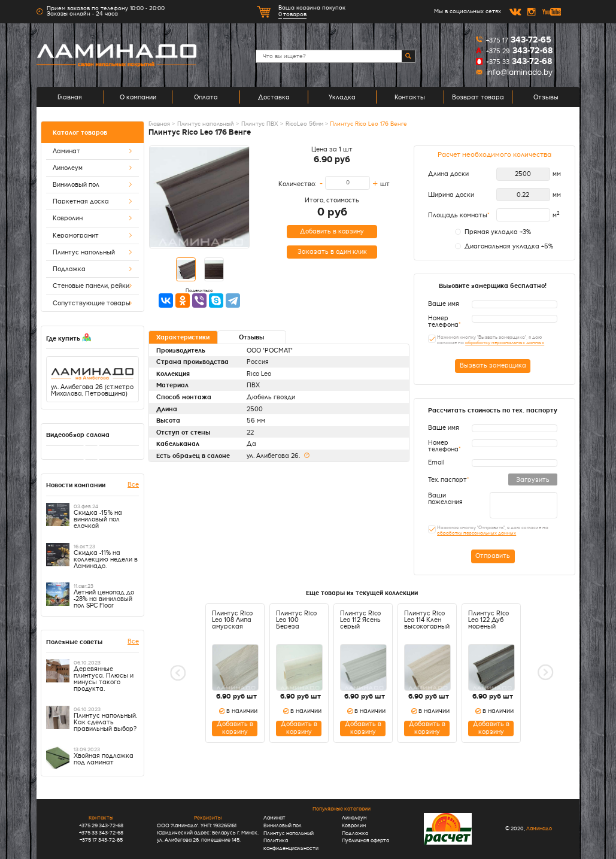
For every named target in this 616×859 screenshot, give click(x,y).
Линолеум (92, 168)
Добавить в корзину (332, 231)
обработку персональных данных (505, 343)
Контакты (410, 97)
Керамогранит (92, 236)
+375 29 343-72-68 (101, 825)
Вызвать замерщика (493, 365)
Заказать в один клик (332, 252)
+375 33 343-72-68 (101, 833)
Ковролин (92, 218)
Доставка (274, 97)
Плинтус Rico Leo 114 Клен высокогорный (427, 620)
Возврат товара (478, 97)
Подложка (92, 269)
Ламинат (92, 151)
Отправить (493, 556)
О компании (138, 97)
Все (133, 484)
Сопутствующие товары (92, 303)
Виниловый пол (92, 185)
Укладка (342, 97)
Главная (70, 97)
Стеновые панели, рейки (92, 286)
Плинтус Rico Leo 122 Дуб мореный (488, 620)
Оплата (206, 97)
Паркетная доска (92, 201)
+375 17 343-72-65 (101, 840)
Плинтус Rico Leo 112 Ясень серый (360, 620)
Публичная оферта (365, 840)
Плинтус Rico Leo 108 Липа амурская (232, 620)
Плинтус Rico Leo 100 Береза (296, 620)
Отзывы (546, 97)
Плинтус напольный (92, 252)
